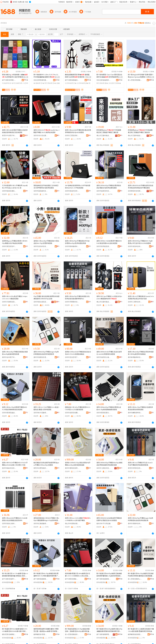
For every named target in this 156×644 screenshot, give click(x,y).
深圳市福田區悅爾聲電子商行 (72, 413)
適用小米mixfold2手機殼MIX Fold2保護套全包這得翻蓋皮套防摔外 (15, 519)
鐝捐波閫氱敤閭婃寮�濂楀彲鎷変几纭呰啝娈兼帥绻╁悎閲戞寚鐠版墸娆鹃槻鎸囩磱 (78, 76)
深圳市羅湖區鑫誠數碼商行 (9, 413)
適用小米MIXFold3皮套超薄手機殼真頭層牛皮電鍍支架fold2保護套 (109, 519)
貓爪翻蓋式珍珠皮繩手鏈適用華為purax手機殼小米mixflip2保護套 (46, 464)
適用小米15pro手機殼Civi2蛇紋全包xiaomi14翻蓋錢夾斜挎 (109, 298)
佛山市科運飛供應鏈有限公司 (72, 524)
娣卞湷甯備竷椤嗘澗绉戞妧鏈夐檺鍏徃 (104, 634)
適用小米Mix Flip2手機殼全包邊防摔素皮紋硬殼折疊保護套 (140, 408)
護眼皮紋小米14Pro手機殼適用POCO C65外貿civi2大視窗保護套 (78, 408)
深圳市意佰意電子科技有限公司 (72, 357)
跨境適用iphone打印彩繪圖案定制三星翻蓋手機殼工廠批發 (109, 131)
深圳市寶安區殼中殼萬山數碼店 (9, 246)
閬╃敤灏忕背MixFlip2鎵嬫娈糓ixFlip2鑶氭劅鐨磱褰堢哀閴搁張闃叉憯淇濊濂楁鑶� (109, 630)
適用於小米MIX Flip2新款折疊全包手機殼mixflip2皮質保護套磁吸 (78, 464)
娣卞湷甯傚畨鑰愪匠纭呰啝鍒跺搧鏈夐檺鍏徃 (72, 80)
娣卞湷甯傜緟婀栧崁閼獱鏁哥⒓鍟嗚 (41, 579)
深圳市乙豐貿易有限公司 (72, 136)
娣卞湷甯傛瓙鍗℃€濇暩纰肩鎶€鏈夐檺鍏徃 (9, 579)
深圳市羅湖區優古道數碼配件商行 (104, 413)
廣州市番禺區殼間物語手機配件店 (72, 468)
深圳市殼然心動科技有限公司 (9, 524)
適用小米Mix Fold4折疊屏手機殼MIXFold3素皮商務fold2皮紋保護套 (109, 242)
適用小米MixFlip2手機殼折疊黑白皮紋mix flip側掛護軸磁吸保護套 (109, 408)
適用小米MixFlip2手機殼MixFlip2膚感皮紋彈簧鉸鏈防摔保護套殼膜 (109, 464)
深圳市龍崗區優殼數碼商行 (9, 191)
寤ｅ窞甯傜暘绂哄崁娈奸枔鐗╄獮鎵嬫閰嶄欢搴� (72, 634)
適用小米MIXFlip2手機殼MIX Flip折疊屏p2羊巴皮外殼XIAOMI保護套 (140, 242)
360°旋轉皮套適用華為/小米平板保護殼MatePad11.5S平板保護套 (78, 187)
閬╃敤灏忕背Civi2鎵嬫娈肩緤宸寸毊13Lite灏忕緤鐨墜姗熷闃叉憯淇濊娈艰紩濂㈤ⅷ (141, 630)
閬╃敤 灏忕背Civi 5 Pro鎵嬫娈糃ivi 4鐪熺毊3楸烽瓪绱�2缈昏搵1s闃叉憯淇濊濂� (15, 575)
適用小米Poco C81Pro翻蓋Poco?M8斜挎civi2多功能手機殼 (78, 519)
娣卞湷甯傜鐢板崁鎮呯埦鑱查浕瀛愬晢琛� (72, 579)
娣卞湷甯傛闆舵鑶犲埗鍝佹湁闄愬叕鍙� (9, 80)
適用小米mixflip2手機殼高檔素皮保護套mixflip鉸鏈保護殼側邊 (15, 353)
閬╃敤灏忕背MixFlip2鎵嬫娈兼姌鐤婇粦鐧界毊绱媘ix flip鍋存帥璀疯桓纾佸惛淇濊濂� (109, 575)
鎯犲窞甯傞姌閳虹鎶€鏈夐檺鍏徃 (9, 634)
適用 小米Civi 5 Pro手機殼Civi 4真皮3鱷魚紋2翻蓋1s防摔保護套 (46, 408)
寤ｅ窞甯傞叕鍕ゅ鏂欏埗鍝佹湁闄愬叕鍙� (135, 579)
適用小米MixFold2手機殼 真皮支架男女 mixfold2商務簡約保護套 (109, 353)
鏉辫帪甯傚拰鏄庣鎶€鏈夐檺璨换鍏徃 (135, 634)
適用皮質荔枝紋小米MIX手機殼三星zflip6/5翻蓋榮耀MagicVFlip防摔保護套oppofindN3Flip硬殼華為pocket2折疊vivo (46, 519)
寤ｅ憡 (26, 77)
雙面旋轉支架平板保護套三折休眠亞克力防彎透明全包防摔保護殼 (46, 187)
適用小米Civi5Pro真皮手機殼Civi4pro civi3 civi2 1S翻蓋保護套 (15, 298)
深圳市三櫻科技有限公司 (135, 302)
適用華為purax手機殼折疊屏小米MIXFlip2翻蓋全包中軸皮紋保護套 (15, 242)
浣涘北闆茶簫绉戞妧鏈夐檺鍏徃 (41, 80)
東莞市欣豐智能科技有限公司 (41, 468)
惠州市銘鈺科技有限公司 (9, 468)
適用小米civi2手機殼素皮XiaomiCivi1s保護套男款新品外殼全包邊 (141, 298)
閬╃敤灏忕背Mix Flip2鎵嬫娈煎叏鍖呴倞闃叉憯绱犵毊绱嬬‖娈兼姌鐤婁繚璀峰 (141, 575)
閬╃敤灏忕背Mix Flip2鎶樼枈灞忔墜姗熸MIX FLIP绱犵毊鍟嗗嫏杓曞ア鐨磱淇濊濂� (46, 575)
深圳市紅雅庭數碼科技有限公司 (41, 524)
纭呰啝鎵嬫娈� (71, 83)
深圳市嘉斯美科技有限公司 (104, 191)
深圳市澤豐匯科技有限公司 (72, 302)
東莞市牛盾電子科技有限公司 (9, 136)
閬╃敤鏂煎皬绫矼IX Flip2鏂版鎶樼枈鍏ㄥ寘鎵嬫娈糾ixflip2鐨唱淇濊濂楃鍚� (77, 630)
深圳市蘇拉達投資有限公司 (41, 302)
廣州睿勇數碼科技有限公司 (135, 357)
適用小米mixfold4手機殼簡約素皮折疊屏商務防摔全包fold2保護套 (78, 131)
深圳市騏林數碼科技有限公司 (72, 246)
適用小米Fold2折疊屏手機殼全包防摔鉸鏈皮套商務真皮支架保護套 (15, 131)
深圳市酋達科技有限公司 (72, 191)
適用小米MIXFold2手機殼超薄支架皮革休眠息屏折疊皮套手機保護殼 (141, 187)
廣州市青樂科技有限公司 (135, 524)
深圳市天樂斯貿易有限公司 (9, 302)
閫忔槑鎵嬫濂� (102, 83)
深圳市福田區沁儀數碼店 (104, 357)
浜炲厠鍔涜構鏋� (115, 83)
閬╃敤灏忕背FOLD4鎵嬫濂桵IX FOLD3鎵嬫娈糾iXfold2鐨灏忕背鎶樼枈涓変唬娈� (15, 630)
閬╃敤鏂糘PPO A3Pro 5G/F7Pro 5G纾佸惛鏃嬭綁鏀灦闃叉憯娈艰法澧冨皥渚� (46, 76)
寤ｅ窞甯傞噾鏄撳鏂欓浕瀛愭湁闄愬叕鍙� (135, 80)
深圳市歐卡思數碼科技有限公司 (41, 413)
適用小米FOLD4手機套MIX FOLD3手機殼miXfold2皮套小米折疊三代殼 (15, 464)
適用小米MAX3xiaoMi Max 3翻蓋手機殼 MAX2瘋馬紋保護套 (46, 131)
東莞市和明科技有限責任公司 (135, 468)
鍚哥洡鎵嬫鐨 (17, 83)
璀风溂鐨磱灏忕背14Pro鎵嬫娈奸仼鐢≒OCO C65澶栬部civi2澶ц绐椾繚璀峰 (78, 575)
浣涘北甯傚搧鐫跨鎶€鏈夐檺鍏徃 (104, 80)
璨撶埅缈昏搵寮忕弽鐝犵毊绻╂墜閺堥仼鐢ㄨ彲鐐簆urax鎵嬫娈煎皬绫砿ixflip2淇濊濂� (46, 630)
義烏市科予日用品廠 (103, 524)
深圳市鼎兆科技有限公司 (41, 246)
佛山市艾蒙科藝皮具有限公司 (104, 136)
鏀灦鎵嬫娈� (39, 83)
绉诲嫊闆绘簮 (7, 83)
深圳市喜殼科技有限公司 (135, 246)
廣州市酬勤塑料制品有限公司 (135, 413)
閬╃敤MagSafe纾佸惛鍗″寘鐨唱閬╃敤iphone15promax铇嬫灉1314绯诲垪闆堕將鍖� (141, 76)
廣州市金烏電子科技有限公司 (9, 357)
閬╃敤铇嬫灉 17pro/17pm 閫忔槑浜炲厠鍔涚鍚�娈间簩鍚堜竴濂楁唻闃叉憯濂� (109, 76)
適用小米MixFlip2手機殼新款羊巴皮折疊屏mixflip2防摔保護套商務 (77, 242)
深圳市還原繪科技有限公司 (41, 191)
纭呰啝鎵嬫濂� (83, 83)
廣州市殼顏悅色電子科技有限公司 (41, 357)
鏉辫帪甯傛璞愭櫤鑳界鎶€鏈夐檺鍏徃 (41, 634)
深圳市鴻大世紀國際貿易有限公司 (41, 136)
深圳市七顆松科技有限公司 (104, 468)
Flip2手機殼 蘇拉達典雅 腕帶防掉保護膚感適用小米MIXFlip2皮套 (46, 298)
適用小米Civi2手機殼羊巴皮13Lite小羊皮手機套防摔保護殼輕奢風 (140, 464)
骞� (26, 80)
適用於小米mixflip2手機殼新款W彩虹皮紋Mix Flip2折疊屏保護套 (46, 242)
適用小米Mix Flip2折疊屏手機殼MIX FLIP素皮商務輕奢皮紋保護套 (15, 408)
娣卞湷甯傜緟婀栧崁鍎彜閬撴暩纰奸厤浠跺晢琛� (104, 579)
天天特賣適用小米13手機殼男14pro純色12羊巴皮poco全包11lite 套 (15, 187)
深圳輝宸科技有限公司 (135, 191)
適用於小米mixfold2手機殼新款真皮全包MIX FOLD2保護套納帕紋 (78, 353)
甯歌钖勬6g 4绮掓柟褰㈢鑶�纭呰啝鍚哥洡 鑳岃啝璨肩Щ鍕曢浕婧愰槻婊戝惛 (15, 76)
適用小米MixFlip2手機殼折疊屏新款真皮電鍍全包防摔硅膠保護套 (109, 187)
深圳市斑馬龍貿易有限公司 (104, 246)
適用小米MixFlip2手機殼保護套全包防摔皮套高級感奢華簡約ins (77, 298)
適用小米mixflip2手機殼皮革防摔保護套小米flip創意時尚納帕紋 (141, 353)
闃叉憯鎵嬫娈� (50, 83)
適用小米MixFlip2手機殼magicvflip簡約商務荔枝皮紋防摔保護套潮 (46, 353)
